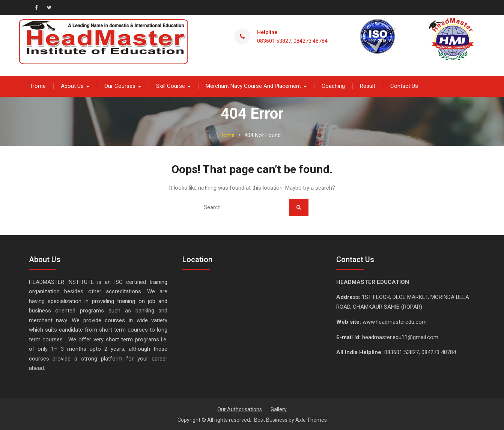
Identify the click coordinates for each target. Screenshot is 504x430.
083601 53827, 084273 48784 (292, 41)
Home (38, 86)
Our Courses (120, 86)
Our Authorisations (240, 409)
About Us (72, 86)
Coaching (333, 86)
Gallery (279, 409)
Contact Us (404, 86)
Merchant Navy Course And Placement (253, 86)
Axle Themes (311, 419)
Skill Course (171, 86)
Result (368, 86)
